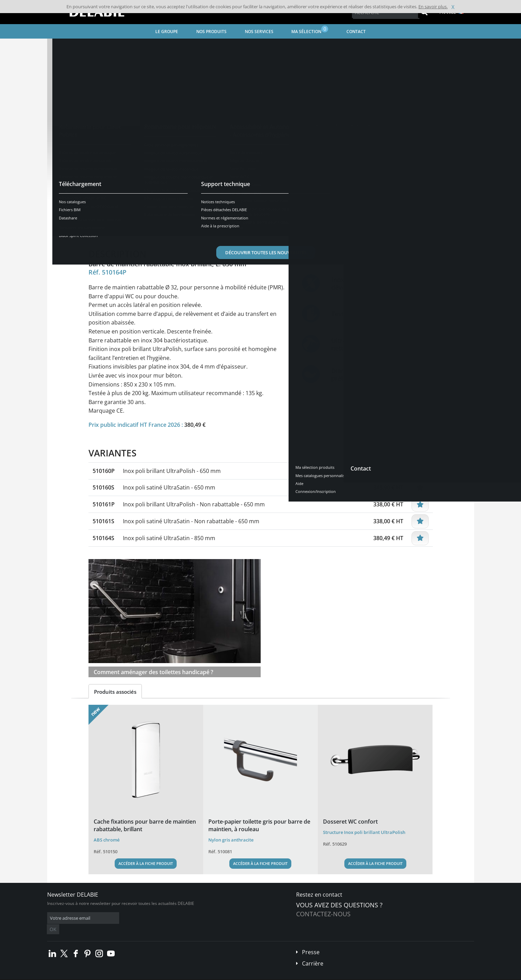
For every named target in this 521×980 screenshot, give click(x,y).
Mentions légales (153, 975)
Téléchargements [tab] (211, 229)
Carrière (313, 953)
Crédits (181, 975)
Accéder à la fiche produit (146, 863)
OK (156, 918)
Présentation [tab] (110, 229)
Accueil (63, 47)
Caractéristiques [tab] (158, 229)
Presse (311, 942)
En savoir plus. (433, 7)
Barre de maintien (238, 47)
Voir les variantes (120, 208)
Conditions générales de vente (105, 975)
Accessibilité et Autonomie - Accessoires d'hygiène (161, 47)
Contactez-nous (323, 914)
